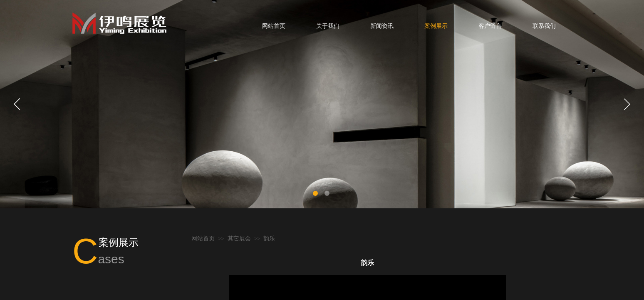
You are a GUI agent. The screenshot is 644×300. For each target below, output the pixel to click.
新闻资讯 (382, 26)
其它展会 (239, 239)
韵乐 (269, 239)
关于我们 (328, 26)
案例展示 (436, 26)
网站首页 (274, 26)
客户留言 (490, 26)
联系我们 (544, 26)
